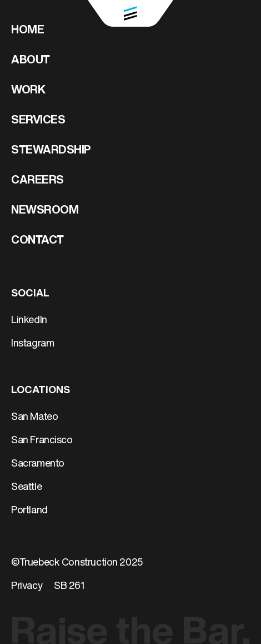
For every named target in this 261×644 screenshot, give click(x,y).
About (31, 61)
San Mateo (34, 417)
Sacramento (38, 464)
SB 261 (69, 586)
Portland (29, 511)
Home (27, 31)
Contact (37, 241)
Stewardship (51, 151)
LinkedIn (29, 321)
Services (38, 121)
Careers (37, 181)
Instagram (32, 344)
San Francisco (42, 441)
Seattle (26, 487)
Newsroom (45, 211)
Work (28, 91)
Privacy (27, 586)
